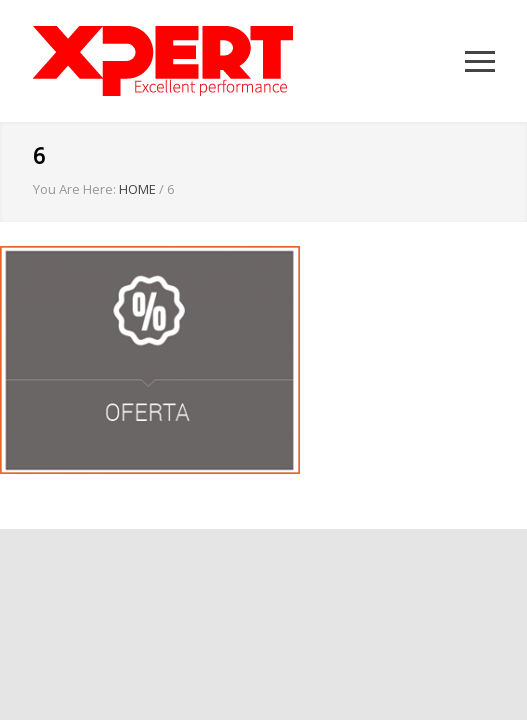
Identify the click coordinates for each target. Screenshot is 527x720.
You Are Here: (74, 189)
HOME (137, 189)
